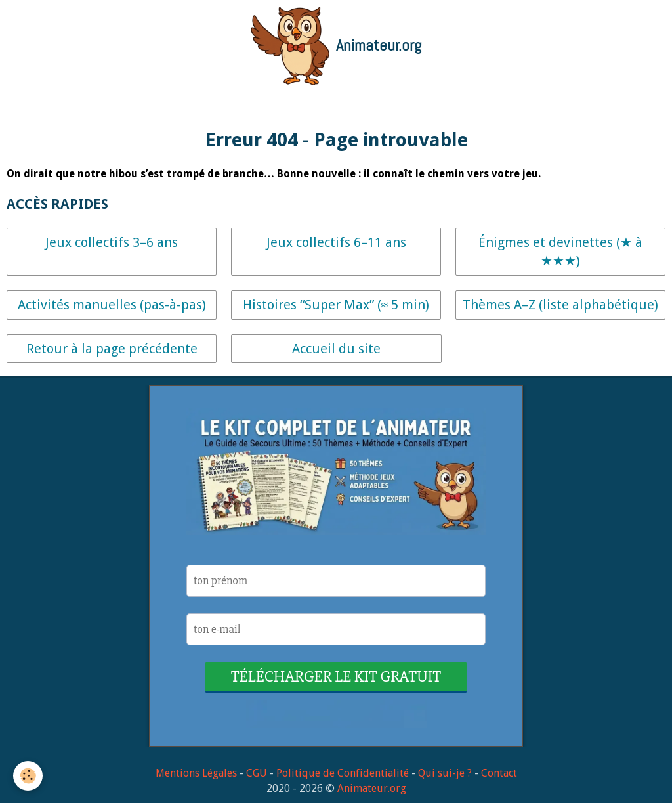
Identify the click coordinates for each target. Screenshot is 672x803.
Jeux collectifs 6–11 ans (336, 242)
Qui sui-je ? (445, 773)
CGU (257, 773)
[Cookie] (28, 776)
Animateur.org (372, 788)
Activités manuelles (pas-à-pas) (112, 305)
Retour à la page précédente (112, 349)
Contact (499, 773)
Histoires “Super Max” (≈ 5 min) (336, 305)
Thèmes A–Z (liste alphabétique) (560, 305)
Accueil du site (336, 349)
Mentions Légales (196, 773)
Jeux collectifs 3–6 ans (112, 242)
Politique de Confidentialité (343, 773)
